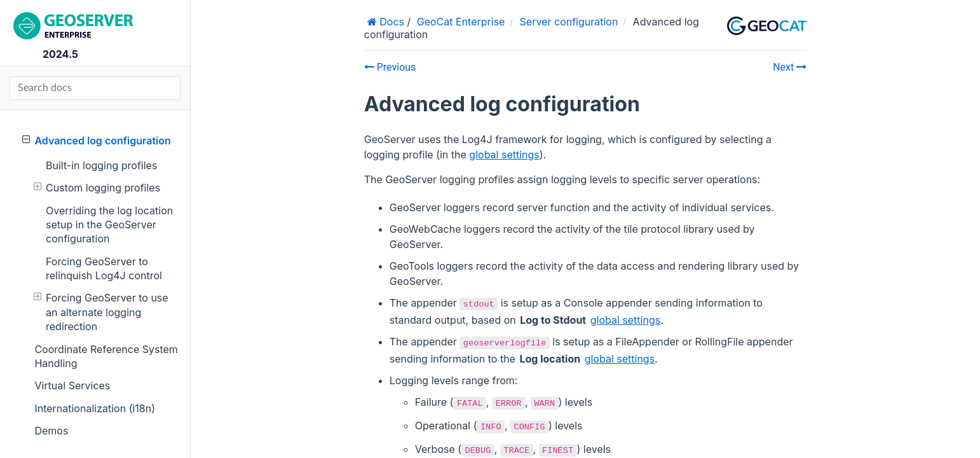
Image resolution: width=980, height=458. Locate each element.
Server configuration (569, 22)
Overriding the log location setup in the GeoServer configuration (109, 225)
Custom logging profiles (97, 187)
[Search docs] (95, 88)
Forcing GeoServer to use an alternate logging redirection (101, 312)
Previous (390, 67)
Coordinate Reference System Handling (106, 356)
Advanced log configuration (97, 140)
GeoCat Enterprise (461, 22)
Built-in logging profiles (101, 165)
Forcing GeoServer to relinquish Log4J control (104, 268)
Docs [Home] (391, 22)
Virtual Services (72, 385)
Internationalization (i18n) (95, 408)
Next (790, 67)
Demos (51, 431)
